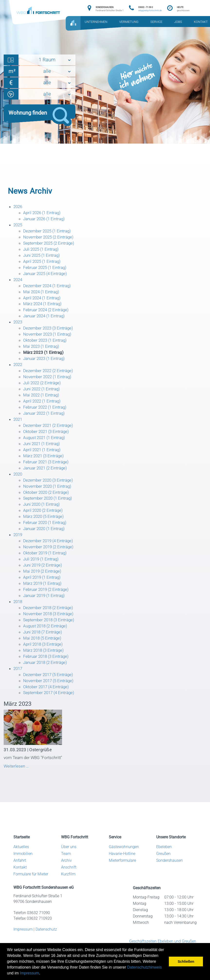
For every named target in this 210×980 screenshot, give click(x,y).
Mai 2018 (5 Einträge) (44, 651)
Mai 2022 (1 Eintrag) (43, 401)
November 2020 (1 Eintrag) (49, 495)
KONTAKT (201, 22)
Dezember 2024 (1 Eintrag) (49, 288)
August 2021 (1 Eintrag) (46, 444)
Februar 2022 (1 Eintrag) (46, 413)
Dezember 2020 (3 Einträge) (50, 488)
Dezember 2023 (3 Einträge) (50, 332)
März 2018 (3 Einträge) (45, 664)
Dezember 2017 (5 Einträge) (50, 689)
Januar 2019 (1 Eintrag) (46, 607)
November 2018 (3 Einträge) (50, 626)
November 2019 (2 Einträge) (50, 557)
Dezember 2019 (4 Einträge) (50, 551)
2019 (18, 545)
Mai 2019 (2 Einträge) (44, 582)
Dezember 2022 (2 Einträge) (50, 376)
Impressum (29, 973)
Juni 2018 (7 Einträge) (44, 645)
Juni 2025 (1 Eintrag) (43, 257)
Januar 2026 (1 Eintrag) (46, 219)
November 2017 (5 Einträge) (50, 695)
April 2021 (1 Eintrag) (43, 457)
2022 (18, 370)
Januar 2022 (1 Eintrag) (46, 420)
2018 (18, 613)
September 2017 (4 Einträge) (50, 707)
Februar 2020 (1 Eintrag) (46, 532)
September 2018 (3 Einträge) (50, 632)
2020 (18, 482)
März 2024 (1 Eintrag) (44, 307)
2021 (18, 426)
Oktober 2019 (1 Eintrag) (46, 563)
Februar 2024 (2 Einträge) (47, 313)
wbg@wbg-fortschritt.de (150, 10)
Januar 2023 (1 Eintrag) (46, 363)
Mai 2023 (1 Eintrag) (43, 351)
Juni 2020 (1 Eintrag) (43, 513)
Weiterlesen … (28, 781)
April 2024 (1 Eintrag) (43, 301)
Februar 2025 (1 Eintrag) (46, 270)
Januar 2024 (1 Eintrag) (46, 319)
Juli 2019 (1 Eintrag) (42, 570)
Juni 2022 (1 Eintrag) (43, 395)
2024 (18, 282)
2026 (18, 207)
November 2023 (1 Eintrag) (49, 338)
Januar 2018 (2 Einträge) (47, 676)
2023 (18, 326)
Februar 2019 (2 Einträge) (47, 601)
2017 (18, 682)
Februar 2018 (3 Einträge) (47, 670)
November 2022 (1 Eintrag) (49, 382)
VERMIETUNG (129, 22)
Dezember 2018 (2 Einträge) (50, 620)
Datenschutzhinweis (144, 967)
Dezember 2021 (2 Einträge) (50, 432)
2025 (18, 226)
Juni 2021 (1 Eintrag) (43, 451)
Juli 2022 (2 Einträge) (43, 388)
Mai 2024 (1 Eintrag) (43, 295)
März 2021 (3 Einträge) (45, 463)
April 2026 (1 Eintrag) (43, 213)
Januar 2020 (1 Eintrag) (46, 538)
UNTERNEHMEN (96, 22)
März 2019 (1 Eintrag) (44, 595)
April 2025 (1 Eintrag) (43, 263)
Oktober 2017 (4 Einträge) (48, 701)
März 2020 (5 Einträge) (45, 526)
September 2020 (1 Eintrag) (49, 507)
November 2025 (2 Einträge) (50, 238)
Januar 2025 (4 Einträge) (47, 276)
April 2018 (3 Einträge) (44, 657)
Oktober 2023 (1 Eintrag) (46, 344)
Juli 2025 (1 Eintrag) (42, 251)
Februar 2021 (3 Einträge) (47, 470)
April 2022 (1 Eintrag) (43, 407)
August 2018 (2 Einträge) (47, 638)
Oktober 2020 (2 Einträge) (48, 501)
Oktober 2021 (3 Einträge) (48, 438)
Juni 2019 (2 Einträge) (44, 576)
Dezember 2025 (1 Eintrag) (49, 232)
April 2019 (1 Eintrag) (43, 589)
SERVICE (156, 22)
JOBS (178, 22)
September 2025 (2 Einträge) (50, 244)
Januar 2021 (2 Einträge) (47, 476)
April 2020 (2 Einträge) (44, 520)
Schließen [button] (186, 962)
